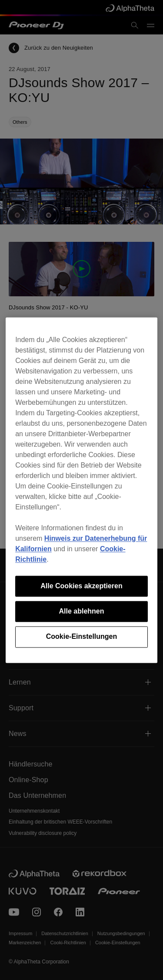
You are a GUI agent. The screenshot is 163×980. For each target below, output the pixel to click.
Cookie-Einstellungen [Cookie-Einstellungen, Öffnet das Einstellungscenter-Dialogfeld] (82, 637)
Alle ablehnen (81, 611)
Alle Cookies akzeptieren (81, 586)
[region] (81, 490)
